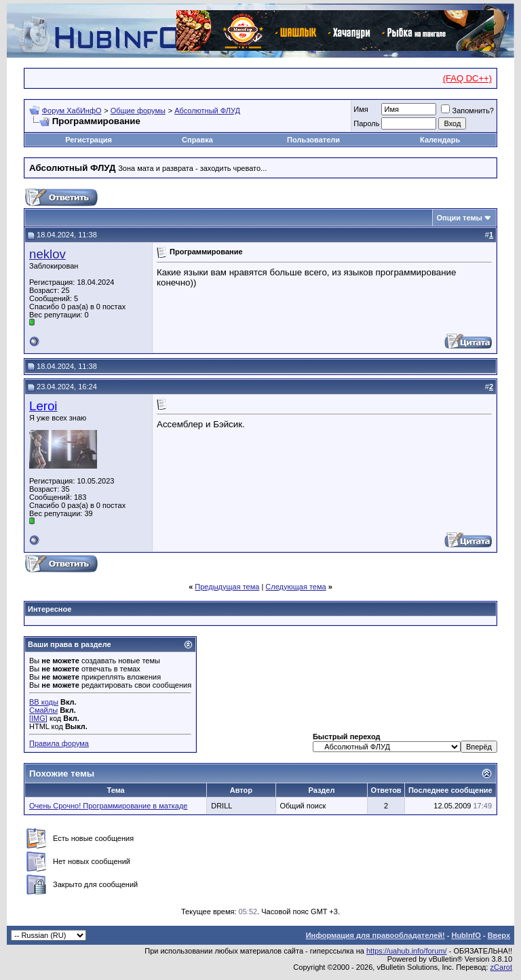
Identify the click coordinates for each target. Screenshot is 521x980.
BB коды (44, 702)
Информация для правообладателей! (375, 935)
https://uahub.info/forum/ (407, 951)
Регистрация (89, 140)
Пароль (366, 123)
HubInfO (466, 935)
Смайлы (43, 710)
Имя (361, 109)
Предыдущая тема (227, 587)
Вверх (499, 935)
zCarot (501, 967)
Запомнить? (467, 111)
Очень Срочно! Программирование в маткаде (108, 806)
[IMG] (38, 718)
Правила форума (59, 743)
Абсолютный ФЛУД (207, 111)
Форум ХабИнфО (72, 111)
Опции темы (460, 218)
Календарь (440, 140)
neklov (47, 254)
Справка (197, 140)
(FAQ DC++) (467, 78)
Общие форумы (138, 111)
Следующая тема (295, 587)
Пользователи (313, 140)
